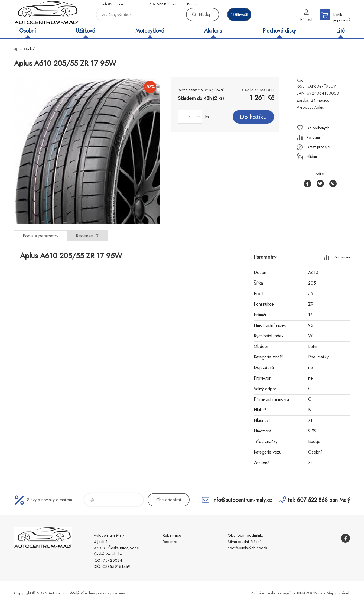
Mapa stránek (338, 593)
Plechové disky (279, 31)
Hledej (204, 14)
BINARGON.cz (310, 593)
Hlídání (312, 156)
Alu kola (213, 31)
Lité (340, 31)
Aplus (319, 107)
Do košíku (253, 117)
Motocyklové (150, 31)
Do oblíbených (318, 128)
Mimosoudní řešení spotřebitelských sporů (247, 545)
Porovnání (315, 137)
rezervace (239, 15)
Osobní (27, 31)
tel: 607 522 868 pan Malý (161, 4)
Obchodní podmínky (246, 535)
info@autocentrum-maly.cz (116, 4)
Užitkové (85, 31)
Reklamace (172, 535)
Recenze (170, 542)
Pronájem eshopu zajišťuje (273, 593)
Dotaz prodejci (318, 147)
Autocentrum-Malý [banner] (47, 13)
